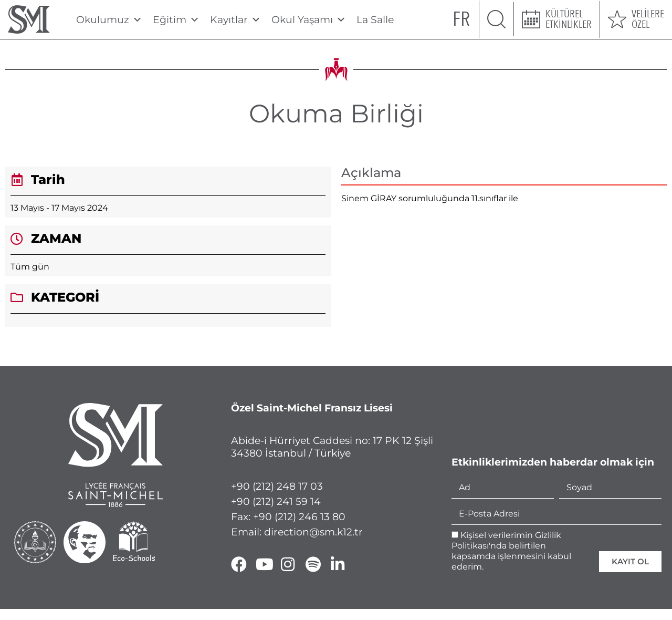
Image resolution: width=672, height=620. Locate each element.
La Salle (375, 20)
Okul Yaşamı (309, 20)
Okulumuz (109, 20)
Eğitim (176, 20)
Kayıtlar (235, 20)
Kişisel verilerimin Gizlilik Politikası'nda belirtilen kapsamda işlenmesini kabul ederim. (511, 551)
